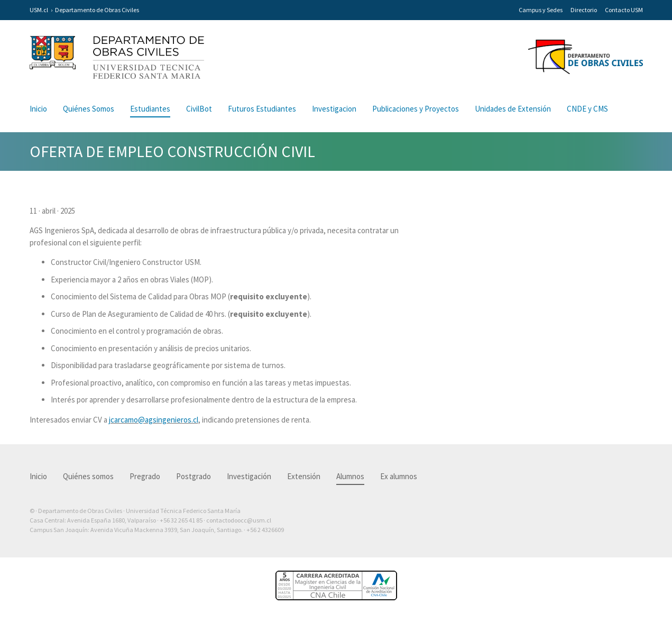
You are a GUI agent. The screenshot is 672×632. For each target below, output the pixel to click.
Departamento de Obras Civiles (97, 10)
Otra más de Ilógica (613, 546)
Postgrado (194, 476)
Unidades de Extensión (513, 109)
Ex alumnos (399, 476)
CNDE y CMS (587, 109)
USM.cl (39, 10)
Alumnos (350, 476)
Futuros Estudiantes (262, 109)
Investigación (249, 476)
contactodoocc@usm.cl (239, 520)
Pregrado (145, 476)
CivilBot (199, 109)
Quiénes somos (88, 476)
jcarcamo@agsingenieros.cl (154, 420)
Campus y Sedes (541, 10)
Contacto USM (624, 10)
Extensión (304, 476)
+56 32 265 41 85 (181, 520)
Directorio (584, 10)
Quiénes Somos (89, 109)
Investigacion (334, 109)
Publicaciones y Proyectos (416, 109)
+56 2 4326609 (265, 530)
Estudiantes (150, 109)
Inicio (38, 109)
